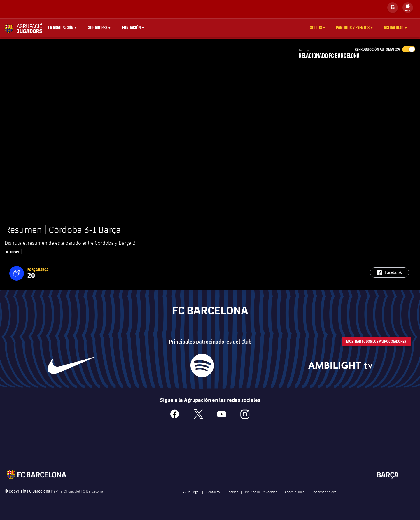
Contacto (213, 499)
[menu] (408, 8)
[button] (17, 281)
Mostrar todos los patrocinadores (376, 349)
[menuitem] (408, 6)
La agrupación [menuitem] (61, 28)
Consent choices (324, 499)
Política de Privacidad (261, 499)
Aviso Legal (191, 499)
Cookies (232, 499)
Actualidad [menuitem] (394, 28)
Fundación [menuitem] (132, 28)
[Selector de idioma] (393, 8)
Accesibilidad (295, 499)
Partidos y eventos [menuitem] (353, 28)
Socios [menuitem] (316, 28)
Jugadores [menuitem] (98, 28)
